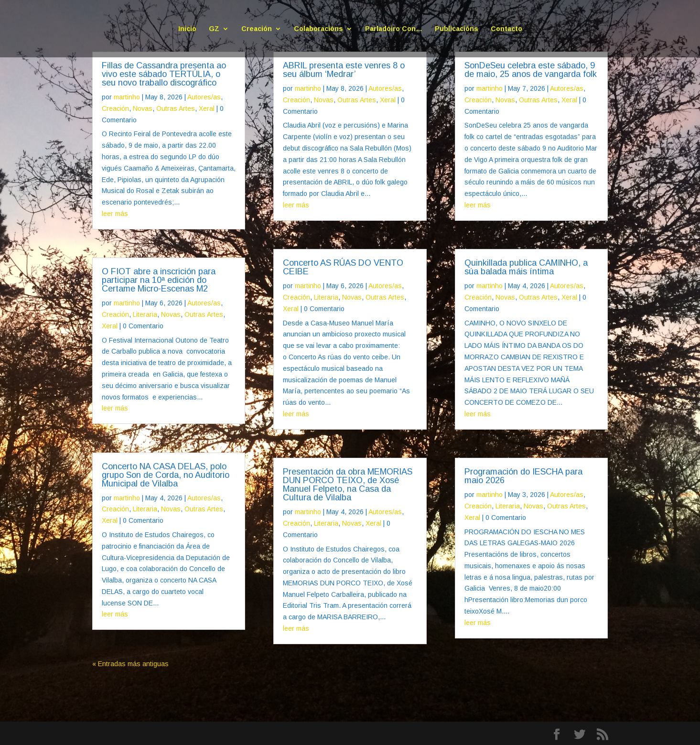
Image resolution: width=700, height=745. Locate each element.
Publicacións (457, 29)
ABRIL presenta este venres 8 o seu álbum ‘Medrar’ (344, 70)
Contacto (506, 29)
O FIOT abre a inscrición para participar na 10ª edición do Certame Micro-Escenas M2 (159, 280)
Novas (143, 108)
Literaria (145, 314)
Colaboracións (318, 29)
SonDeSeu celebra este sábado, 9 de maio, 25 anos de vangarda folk (531, 70)
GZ (214, 29)
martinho (127, 97)
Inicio (187, 29)
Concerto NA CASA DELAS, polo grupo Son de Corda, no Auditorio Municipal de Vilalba (166, 475)
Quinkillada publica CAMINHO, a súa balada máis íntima (526, 267)
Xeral (207, 108)
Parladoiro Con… (394, 29)
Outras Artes (176, 108)
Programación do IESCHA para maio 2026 (523, 476)
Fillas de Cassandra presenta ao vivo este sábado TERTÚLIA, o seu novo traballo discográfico (164, 74)
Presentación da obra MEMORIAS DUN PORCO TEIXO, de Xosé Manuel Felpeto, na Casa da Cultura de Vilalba (348, 485)
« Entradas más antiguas (130, 664)
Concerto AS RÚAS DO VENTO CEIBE (343, 267)
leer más (115, 214)
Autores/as (204, 97)
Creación (257, 29)
